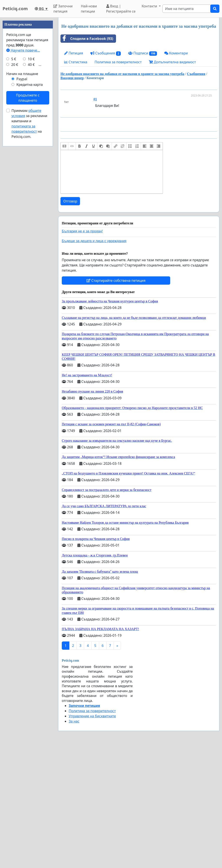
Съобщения (106, 53)
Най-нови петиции (89, 9)
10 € (31, 59)
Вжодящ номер (72, 78)
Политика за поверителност (118, 62)
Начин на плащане (22, 74)
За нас (74, 721)
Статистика (76, 62)
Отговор (70, 201)
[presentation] (64, 146)
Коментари (176, 53)
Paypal (22, 79)
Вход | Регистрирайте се (121, 9)
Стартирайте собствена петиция (116, 281)
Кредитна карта (30, 85)
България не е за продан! (82, 231)
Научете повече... (23, 50)
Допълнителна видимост (172, 62)
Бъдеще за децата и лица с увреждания (94, 241)
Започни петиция (63, 9)
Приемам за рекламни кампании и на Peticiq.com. (29, 124)
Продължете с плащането (28, 98)
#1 (95, 99)
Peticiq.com (15, 9)
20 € (15, 65)
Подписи (143, 53)
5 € (14, 59)
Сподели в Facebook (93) (87, 39)
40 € (31, 65)
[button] (64, 146)
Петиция (74, 53)
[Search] (186, 9)
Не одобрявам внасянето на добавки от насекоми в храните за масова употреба (122, 74)
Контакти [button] (150, 6)
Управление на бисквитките (92, 716)
